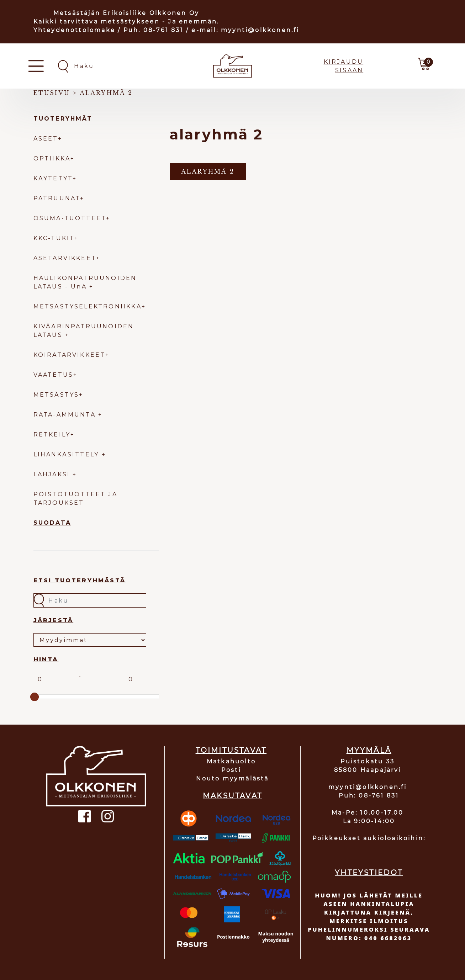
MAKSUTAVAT (232, 796)
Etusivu (52, 93)
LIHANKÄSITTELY (68, 454)
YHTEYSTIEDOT (369, 873)
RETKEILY (52, 435)
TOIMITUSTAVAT (231, 750)
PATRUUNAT (57, 198)
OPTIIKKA (52, 158)
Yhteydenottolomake (75, 30)
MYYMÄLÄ (369, 750)
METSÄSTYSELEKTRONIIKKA (88, 306)
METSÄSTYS (56, 395)
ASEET (46, 139)
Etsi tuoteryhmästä (80, 580)
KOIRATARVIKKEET (69, 355)
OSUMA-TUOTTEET (70, 218)
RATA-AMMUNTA (66, 415)
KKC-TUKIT (54, 238)
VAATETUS (54, 375)
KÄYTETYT (53, 178)
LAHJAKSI (53, 474)
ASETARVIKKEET (65, 258)
